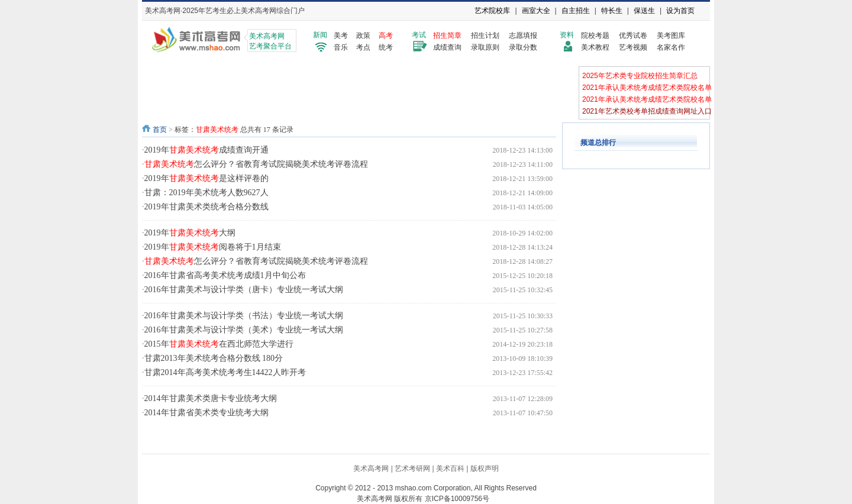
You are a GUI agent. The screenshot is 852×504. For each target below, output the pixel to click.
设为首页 (680, 11)
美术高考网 (371, 469)
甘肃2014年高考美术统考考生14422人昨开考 (225, 372)
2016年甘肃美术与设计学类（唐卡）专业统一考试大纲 (244, 290)
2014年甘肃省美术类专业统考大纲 (206, 413)
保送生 (644, 11)
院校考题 (595, 35)
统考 (386, 47)
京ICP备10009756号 (457, 499)
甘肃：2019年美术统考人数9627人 (206, 193)
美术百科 (450, 469)
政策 (363, 35)
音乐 (341, 47)
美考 (341, 35)
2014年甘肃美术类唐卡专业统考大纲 (211, 398)
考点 (363, 47)
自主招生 (576, 11)
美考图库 (671, 35)
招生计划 (485, 35)
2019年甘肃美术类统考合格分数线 (206, 207)
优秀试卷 (633, 35)
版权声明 (485, 469)
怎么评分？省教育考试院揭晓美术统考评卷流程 (256, 164)
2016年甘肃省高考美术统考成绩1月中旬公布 (225, 275)
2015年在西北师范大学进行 (219, 344)
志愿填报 (523, 35)
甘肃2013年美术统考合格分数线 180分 (214, 358)
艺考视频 (633, 47)
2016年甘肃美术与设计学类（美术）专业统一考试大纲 (244, 330)
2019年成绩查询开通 (206, 150)
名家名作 (671, 47)
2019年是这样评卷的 (206, 178)
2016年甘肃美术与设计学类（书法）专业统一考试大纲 (244, 316)
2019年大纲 (190, 233)
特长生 (612, 11)
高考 (386, 35)
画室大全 (536, 11)
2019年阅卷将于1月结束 (213, 247)
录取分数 (523, 47)
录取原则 (485, 47)
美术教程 (595, 47)
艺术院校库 (492, 11)
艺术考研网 (412, 469)
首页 (160, 130)
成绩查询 (447, 47)
